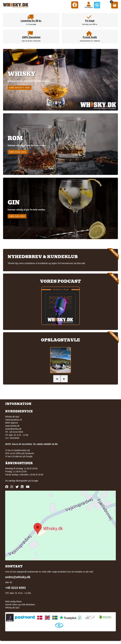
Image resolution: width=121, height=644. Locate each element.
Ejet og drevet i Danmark (31, 41)
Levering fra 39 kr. (31, 21)
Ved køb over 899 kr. (90, 24)
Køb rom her (18, 152)
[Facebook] (75, 5)
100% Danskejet (31, 37)
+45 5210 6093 (15, 588)
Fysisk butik (90, 37)
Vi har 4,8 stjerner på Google (19, 456)
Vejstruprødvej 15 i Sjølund (90, 41)
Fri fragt (90, 21)
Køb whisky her (20, 88)
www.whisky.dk (12, 426)
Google (35, 481)
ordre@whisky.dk (13, 429)
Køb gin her (17, 216)
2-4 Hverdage (31, 24)
